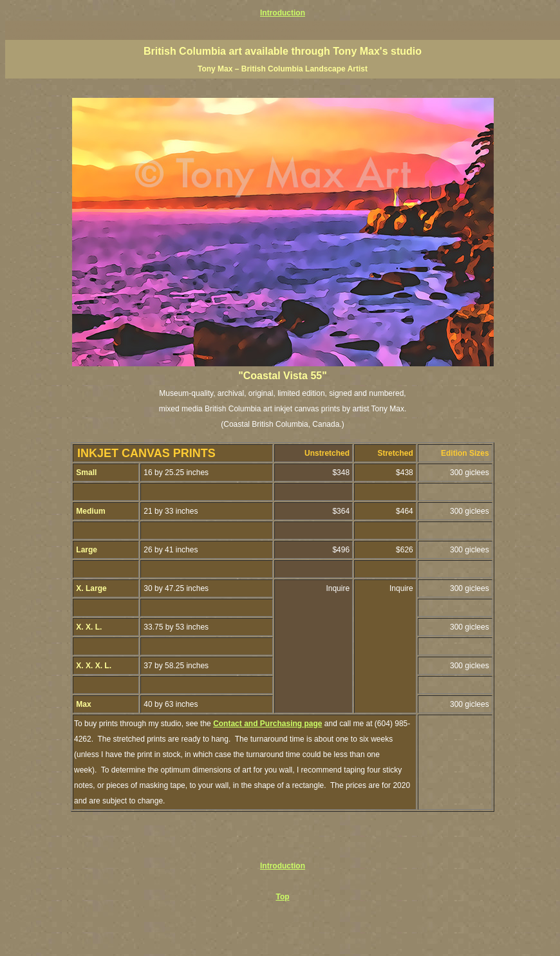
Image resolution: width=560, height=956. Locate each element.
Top (282, 897)
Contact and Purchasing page (267, 724)
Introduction (283, 13)
